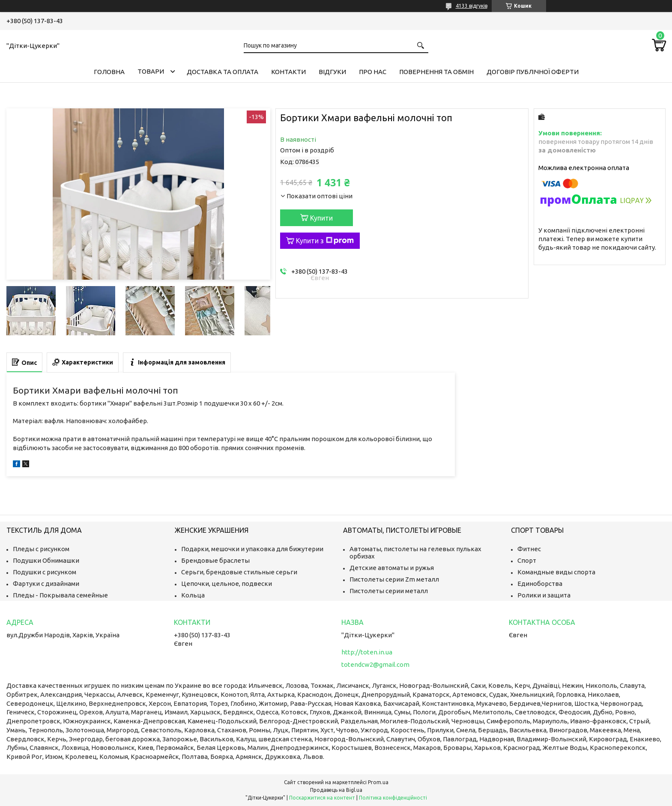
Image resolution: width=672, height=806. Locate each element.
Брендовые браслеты (215, 560)
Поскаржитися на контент (322, 798)
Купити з (325, 241)
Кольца (193, 595)
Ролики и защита (544, 595)
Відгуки (332, 72)
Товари (151, 71)
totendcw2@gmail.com (375, 664)
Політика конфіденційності (393, 798)
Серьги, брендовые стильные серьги (239, 572)
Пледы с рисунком (41, 549)
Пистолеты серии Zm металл (394, 579)
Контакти (288, 72)
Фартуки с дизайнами (46, 584)
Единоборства (540, 584)
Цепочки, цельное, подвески (227, 584)
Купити (321, 218)
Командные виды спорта (556, 572)
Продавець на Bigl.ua (336, 790)
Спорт (527, 560)
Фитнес (529, 549)
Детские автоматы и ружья (392, 568)
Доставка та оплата (223, 72)
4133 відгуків (472, 6)
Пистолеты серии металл (389, 591)
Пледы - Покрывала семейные (60, 595)
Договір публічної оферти (533, 72)
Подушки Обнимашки (46, 560)
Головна (109, 72)
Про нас (373, 72)
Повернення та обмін (436, 72)
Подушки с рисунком (45, 572)
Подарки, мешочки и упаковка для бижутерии (252, 549)
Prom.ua (378, 782)
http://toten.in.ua (367, 652)
